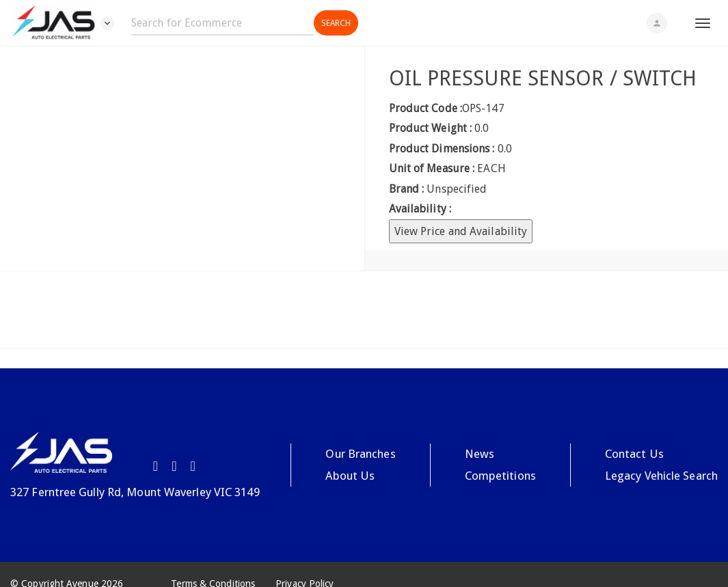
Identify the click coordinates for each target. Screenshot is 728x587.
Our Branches (360, 454)
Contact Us (634, 454)
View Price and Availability (461, 231)
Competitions (500, 476)
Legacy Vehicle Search (661, 476)
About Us (350, 476)
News (480, 454)
